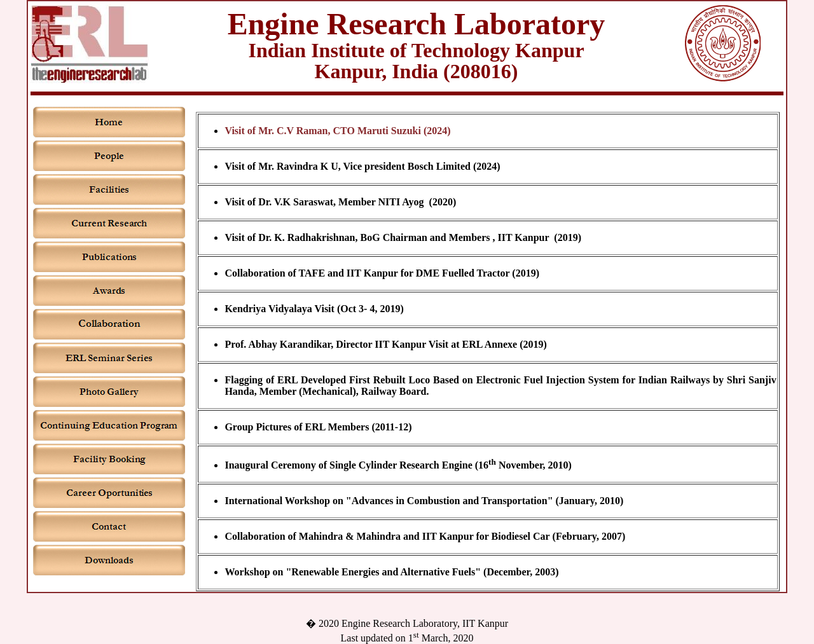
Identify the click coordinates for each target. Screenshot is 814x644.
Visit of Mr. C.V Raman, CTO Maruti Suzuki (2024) (337, 131)
